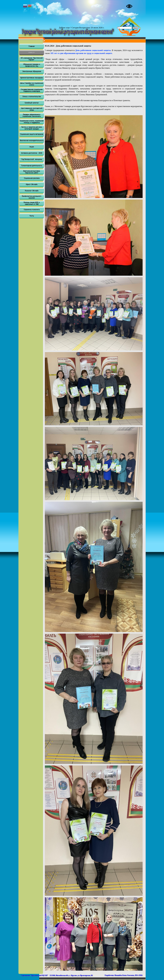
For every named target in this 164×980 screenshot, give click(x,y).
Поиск (135, 28)
